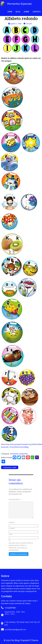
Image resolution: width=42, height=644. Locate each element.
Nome (12, 522)
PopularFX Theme (30, 640)
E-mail (12, 528)
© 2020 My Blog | (12, 640)
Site (11, 534)
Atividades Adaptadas (19, 454)
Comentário (15, 499)
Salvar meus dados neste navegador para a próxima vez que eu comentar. (21, 547)
